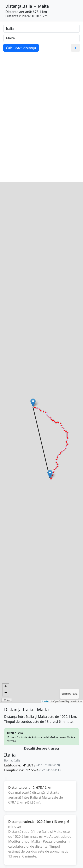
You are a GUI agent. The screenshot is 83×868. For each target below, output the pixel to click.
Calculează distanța (21, 48)
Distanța (13, 6)
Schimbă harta (69, 694)
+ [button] (6, 687)
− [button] (6, 693)
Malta (43, 6)
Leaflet (46, 701)
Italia (27, 6)
